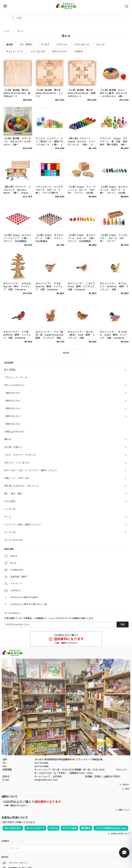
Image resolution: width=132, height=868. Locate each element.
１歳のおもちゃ (12, 393)
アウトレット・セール (16, 377)
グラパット (62, 45)
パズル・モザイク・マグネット (20, 455)
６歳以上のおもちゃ (15, 432)
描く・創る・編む (13, 494)
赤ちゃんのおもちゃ (15, 385)
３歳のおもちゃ (12, 408)
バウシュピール (82, 45)
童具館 (9, 45)
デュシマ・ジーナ (15, 52)
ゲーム (8, 517)
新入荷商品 (10, 370)
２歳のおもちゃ (12, 401)
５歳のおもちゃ (12, 424)
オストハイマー (60, 52)
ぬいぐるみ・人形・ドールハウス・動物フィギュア (31, 470)
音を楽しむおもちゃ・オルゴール (21, 486)
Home (6, 31)
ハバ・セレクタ (38, 52)
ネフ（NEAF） (27, 45)
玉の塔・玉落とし (13, 447)
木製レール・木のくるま (17, 478)
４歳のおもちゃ (12, 416)
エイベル (101, 45)
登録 (123, 624)
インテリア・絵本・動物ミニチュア (23, 525)
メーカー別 (10, 532)
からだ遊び (10, 501)
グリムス (45, 45)
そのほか (79, 52)
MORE (66, 353)
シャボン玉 (10, 509)
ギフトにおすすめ (13, 540)
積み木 (8, 439)
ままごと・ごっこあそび (17, 463)
